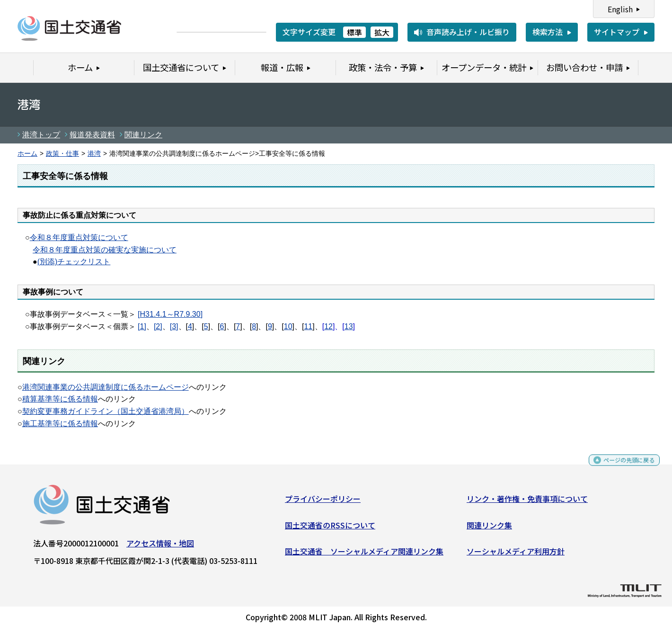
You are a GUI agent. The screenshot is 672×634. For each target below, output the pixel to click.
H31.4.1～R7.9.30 (170, 314)
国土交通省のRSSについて (330, 528)
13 (349, 326)
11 (308, 326)
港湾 (94, 154)
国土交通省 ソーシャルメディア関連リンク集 (364, 555)
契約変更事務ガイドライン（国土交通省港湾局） (106, 411)
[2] (158, 326)
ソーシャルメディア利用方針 (516, 555)
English (620, 9)
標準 (354, 32)
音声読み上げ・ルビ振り (468, 32)
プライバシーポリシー (323, 502)
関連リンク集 (489, 528)
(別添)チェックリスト (74, 262)
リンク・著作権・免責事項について (527, 502)
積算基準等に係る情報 (60, 399)
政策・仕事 (62, 154)
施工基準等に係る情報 (60, 424)
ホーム (27, 154)
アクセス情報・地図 (160, 547)
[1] (142, 326)
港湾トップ (41, 135)
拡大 (382, 32)
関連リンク (143, 135)
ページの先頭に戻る (621, 468)
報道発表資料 (92, 135)
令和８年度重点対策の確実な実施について (105, 250)
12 (328, 326)
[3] (174, 326)
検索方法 (548, 32)
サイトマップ (617, 32)
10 (288, 326)
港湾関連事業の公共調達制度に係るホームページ (106, 387)
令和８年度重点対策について (79, 237)
